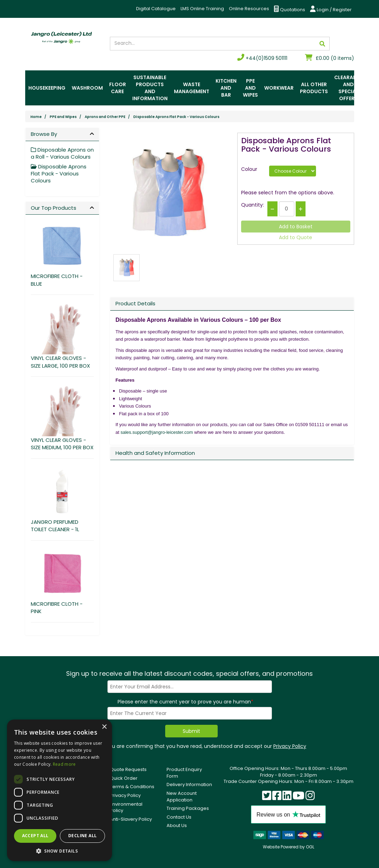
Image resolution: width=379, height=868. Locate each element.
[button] (59, 851)
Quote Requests (128, 769)
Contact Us (179, 817)
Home (36, 117)
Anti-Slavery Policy (131, 819)
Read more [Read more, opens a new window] (64, 764)
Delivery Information (189, 784)
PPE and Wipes (250, 88)
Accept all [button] (35, 836)
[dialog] (59, 790)
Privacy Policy (290, 746)
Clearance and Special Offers (349, 88)
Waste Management (192, 88)
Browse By (44, 134)
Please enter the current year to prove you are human (185, 702)
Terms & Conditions (132, 787)
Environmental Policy (126, 807)
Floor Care (118, 88)
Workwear (279, 88)
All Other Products (314, 88)
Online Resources (249, 9)
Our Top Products (54, 208)
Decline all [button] (82, 836)
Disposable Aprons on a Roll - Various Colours (62, 153)
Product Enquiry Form (184, 773)
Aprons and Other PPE (105, 117)
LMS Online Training (202, 9)
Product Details (135, 303)
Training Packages (188, 808)
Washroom (87, 88)
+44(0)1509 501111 (262, 58)
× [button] (104, 727)
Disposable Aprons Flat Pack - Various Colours (176, 117)
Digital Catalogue (156, 9)
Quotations (290, 9)
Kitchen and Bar (226, 88)
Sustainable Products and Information (150, 88)
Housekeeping (47, 88)
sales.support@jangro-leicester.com (157, 432)
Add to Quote (296, 237)
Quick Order (124, 778)
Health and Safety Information (155, 453)
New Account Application (182, 797)
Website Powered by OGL (289, 847)
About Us (177, 825)
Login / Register (331, 9)
